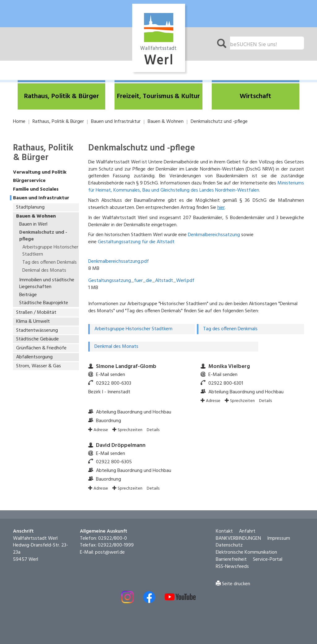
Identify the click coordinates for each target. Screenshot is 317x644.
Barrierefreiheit (231, 554)
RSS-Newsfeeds (232, 561)
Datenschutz (229, 540)
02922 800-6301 (226, 378)
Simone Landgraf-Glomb (126, 361)
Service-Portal (268, 554)
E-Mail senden (111, 370)
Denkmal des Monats (44, 270)
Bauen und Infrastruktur (116, 122)
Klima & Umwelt (33, 322)
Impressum (279, 533)
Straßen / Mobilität (36, 313)
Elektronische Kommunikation (246, 547)
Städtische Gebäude (37, 339)
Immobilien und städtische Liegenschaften (47, 284)
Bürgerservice (29, 181)
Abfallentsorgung (34, 357)
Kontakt (224, 526)
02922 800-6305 (114, 457)
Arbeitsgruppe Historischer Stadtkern (50, 251)
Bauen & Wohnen (166, 122)
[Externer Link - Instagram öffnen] (128, 591)
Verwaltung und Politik (40, 173)
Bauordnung (109, 416)
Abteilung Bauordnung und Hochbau (134, 407)
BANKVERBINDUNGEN (238, 533)
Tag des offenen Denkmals (50, 262)
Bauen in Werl (33, 224)
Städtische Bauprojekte (44, 303)
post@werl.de (110, 547)
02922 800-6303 (114, 378)
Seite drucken (233, 578)
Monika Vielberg (229, 361)
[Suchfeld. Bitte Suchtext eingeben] (267, 43)
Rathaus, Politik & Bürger (58, 122)
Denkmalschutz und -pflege (219, 122)
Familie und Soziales (36, 190)
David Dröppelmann (121, 440)
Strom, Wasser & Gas (39, 366)
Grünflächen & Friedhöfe (41, 348)
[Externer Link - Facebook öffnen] (149, 591)
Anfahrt (247, 526)
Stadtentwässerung (37, 331)
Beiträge (28, 295)
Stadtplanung (30, 207)
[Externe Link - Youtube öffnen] (180, 592)
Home (19, 122)
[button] (61, 96)
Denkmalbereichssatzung (214, 235)
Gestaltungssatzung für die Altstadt (136, 242)
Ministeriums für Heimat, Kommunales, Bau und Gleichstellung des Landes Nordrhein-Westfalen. (196, 187)
